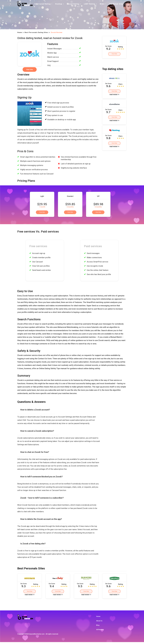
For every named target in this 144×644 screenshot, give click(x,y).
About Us (99, 623)
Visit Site (114, 54)
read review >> (114, 96)
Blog (98, 627)
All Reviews (100, 632)
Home (98, 618)
